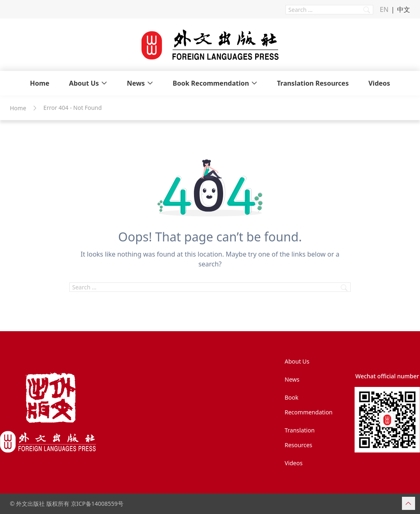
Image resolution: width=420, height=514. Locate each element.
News (136, 83)
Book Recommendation (211, 83)
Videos (379, 83)
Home (40, 83)
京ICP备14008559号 (97, 504)
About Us (84, 83)
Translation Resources (313, 83)
